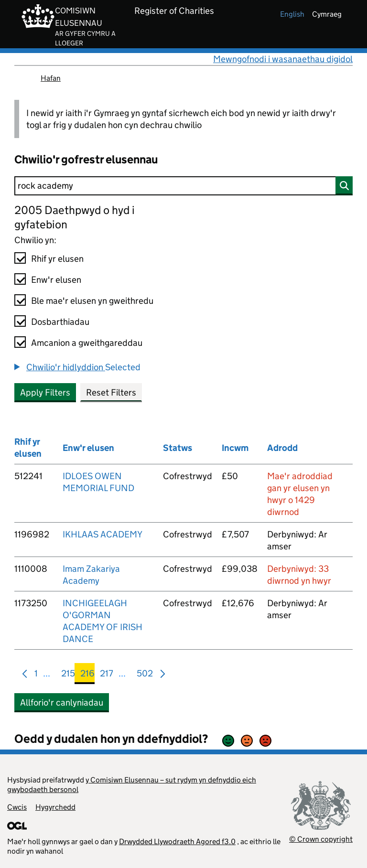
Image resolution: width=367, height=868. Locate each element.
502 (145, 675)
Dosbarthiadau (60, 322)
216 (87, 675)
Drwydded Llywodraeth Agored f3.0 (177, 841)
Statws (178, 448)
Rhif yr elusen (57, 259)
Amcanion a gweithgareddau (87, 343)
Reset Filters (111, 392)
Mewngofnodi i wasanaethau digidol (283, 59)
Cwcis (17, 807)
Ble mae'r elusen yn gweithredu (92, 301)
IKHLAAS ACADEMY (103, 534)
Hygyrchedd (55, 807)
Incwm (235, 448)
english (292, 14)
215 (68, 675)
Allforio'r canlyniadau (62, 702)
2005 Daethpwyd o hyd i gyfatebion (75, 217)
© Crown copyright (321, 839)
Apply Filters (45, 392)
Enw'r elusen (56, 280)
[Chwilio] (183, 186)
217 (107, 675)
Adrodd (282, 448)
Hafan (51, 78)
